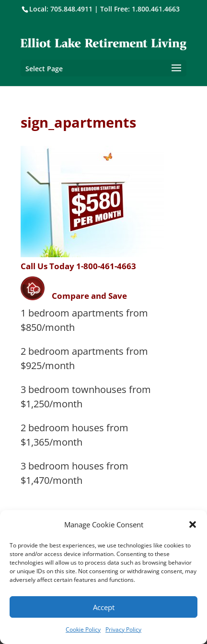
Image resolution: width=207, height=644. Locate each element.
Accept (104, 607)
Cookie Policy (83, 629)
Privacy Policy (123, 629)
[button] (193, 524)
